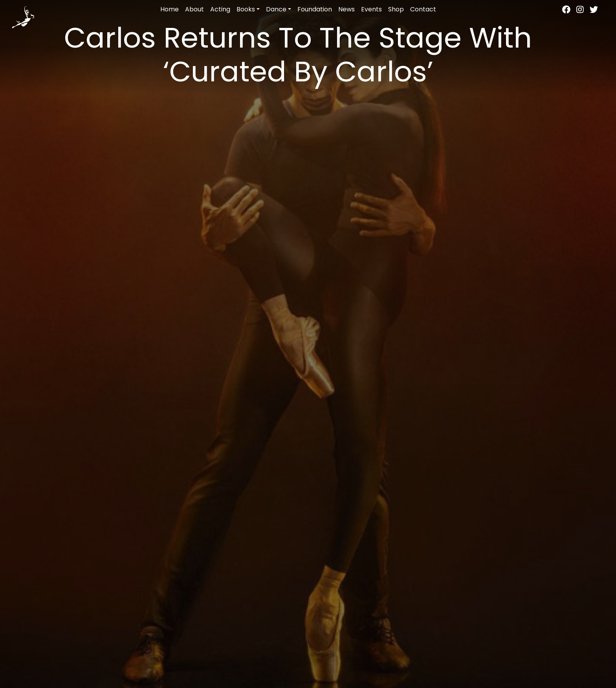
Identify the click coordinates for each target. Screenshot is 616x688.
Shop (396, 9)
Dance (276, 9)
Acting (220, 9)
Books (246, 9)
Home (170, 9)
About (194, 9)
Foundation (315, 9)
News (346, 9)
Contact (423, 9)
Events (371, 9)
